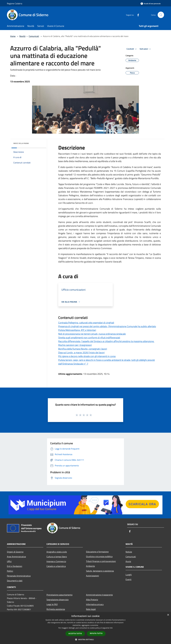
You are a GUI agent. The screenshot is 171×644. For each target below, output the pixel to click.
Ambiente (90, 566)
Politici (10, 571)
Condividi (132, 49)
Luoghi (129, 575)
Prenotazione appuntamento (59, 595)
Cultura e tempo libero (57, 557)
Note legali (91, 609)
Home (13, 36)
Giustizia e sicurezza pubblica (99, 556)
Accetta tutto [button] (75, 634)
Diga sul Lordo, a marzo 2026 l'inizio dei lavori (81, 353)
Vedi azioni (146, 49)
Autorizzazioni (93, 576)
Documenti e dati (15, 581)
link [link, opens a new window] (111, 628)
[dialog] (85, 628)
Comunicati (34, 36)
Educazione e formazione (97, 552)
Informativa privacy (95, 604)
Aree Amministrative (16, 557)
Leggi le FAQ (52, 604)
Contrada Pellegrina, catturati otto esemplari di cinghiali (86, 323)
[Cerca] (161, 15)
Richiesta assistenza (56, 609)
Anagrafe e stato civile (57, 552)
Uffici (9, 561)
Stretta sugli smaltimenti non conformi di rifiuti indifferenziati (89, 338)
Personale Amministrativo (19, 576)
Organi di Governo (15, 552)
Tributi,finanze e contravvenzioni (101, 561)
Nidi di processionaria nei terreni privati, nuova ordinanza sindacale (92, 334)
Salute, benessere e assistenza (100, 571)
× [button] (168, 615)
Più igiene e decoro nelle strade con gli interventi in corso (87, 356)
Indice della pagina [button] (21, 143)
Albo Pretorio (92, 600)
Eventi (129, 579)
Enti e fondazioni (15, 566)
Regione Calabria (15, 3)
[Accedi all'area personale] (151, 4)
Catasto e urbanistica (56, 566)
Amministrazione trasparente (99, 595)
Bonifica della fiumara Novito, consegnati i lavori (83, 349)
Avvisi (128, 561)
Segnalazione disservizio (58, 600)
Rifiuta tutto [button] (96, 633)
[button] (85, 639)
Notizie (129, 552)
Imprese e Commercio (56, 561)
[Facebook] (137, 15)
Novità (22, 36)
